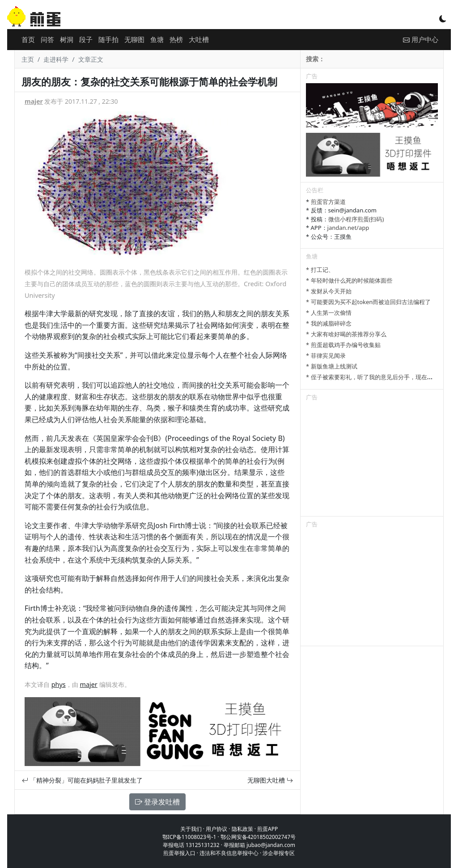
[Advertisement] (372, 460)
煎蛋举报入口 (179, 853)
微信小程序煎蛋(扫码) (356, 219)
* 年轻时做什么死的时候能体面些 (349, 280)
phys (59, 684)
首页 (28, 39)
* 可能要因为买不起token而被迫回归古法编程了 (368, 302)
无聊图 (134, 39)
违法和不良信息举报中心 (229, 853)
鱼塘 (157, 39)
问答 (47, 39)
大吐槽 (199, 39)
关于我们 (191, 829)
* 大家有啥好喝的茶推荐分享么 (346, 334)
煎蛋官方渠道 (328, 202)
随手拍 (108, 39)
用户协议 (216, 829)
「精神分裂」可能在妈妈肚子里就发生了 (82, 780)
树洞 (67, 39)
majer (34, 101)
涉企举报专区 (279, 853)
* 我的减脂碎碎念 (329, 323)
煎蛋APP (267, 829)
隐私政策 (242, 829)
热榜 (176, 39)
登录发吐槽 (157, 802)
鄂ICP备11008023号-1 (189, 837)
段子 (86, 39)
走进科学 (56, 59)
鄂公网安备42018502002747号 (258, 837)
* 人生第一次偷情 (329, 313)
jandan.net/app (348, 228)
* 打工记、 (320, 270)
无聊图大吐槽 (270, 780)
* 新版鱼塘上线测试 (332, 366)
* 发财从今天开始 (329, 291)
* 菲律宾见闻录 (326, 356)
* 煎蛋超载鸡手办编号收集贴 (343, 345)
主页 (28, 59)
